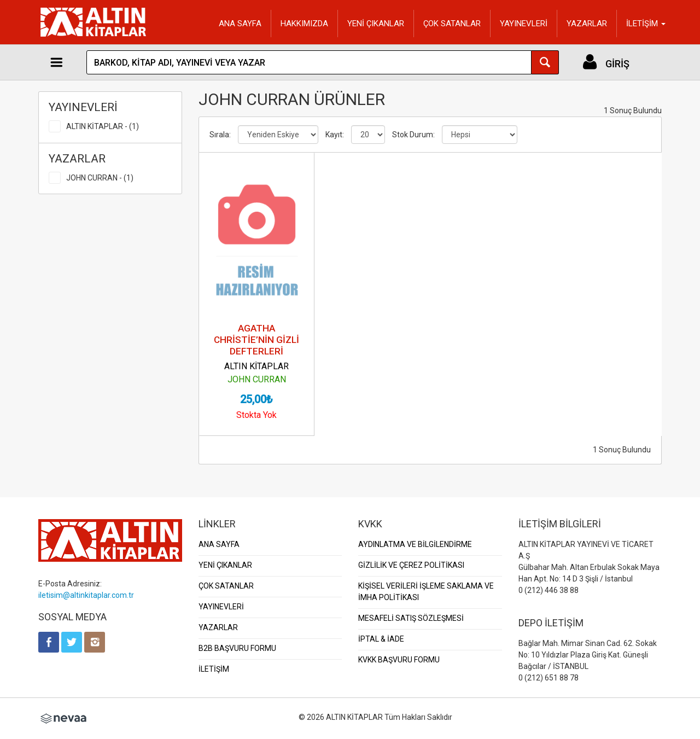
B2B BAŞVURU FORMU (237, 648)
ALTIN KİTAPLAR (256, 366)
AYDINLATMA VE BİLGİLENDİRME (415, 544)
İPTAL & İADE (381, 639)
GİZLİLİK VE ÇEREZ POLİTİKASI (411, 565)
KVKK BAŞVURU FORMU (399, 660)
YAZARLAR (587, 24)
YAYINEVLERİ (524, 24)
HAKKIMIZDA (304, 24)
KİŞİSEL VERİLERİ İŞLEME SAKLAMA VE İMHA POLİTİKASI (426, 592)
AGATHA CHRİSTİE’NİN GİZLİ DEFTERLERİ (256, 340)
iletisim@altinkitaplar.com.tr (86, 595)
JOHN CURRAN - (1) (100, 178)
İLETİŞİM (214, 669)
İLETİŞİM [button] (646, 24)
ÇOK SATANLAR (452, 24)
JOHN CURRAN (257, 379)
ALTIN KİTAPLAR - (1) (103, 126)
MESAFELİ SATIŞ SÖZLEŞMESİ (411, 618)
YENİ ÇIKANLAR (376, 24)
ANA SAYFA (240, 24)
